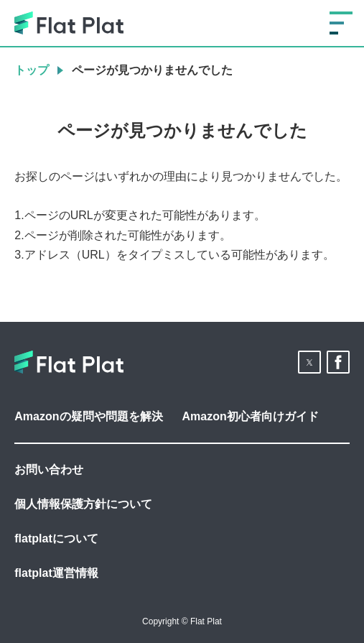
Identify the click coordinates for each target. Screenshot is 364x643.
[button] (309, 362)
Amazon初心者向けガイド (251, 416)
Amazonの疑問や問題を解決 (88, 416)
